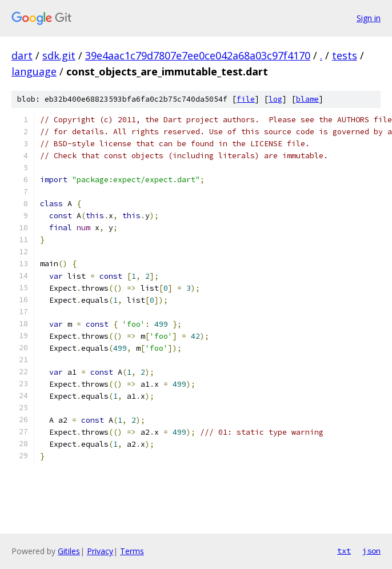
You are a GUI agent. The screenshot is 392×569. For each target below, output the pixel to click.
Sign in (369, 18)
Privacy (100, 551)
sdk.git (59, 55)
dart (22, 55)
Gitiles (69, 551)
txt (344, 551)
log (275, 99)
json (371, 551)
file (246, 99)
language (34, 71)
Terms (132, 551)
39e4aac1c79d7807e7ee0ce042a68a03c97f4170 (198, 55)
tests (345, 55)
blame (307, 99)
